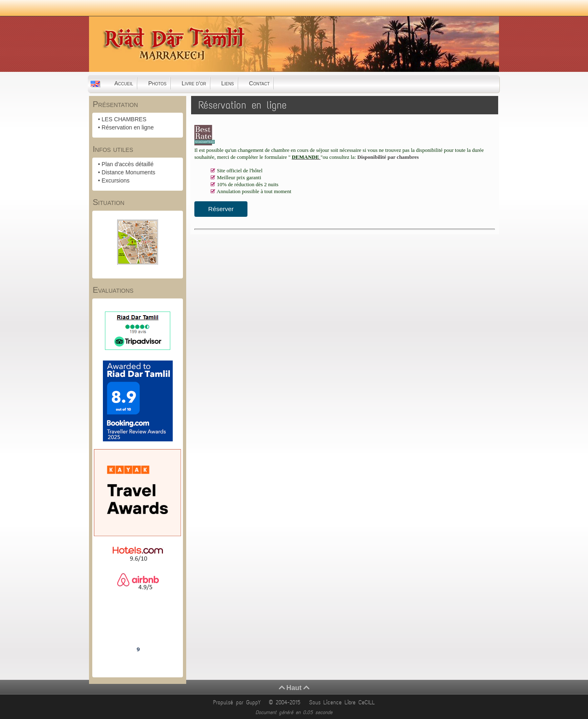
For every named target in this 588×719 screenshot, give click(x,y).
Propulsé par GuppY (238, 702)
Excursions (116, 180)
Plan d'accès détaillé (128, 164)
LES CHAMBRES (124, 119)
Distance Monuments (129, 172)
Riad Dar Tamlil (138, 626)
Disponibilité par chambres (388, 157)
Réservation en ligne (128, 127)
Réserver (221, 209)
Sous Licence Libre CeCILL (343, 702)
